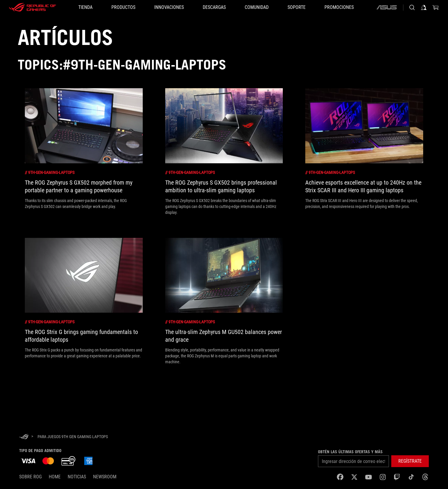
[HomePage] (24, 437)
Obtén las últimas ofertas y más (350, 452)
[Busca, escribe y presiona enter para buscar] (412, 7)
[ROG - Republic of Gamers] (33, 7)
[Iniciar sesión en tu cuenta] (424, 7)
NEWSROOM (105, 477)
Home (55, 477)
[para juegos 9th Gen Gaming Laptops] (73, 437)
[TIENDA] (85, 7)
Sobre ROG (30, 477)
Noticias (77, 477)
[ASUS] (387, 7)
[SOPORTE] (297, 7)
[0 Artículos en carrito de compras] (436, 7)
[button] (123, 7)
